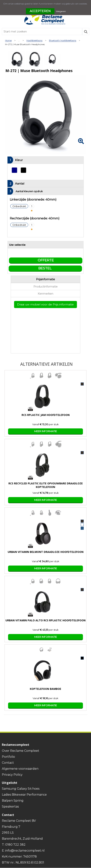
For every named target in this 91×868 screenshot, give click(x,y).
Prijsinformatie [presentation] (45, 279)
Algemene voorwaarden (20, 769)
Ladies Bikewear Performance (24, 795)
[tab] (46, 279)
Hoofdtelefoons (34, 41)
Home (8, 41)
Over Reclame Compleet (21, 751)
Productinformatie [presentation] (45, 287)
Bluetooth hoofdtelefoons (63, 41)
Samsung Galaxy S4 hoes (21, 789)
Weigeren (61, 11)
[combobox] (42, 32)
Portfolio (8, 757)
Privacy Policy (12, 775)
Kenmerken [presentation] (45, 294)
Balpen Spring (13, 801)
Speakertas (10, 807)
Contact (8, 763)
